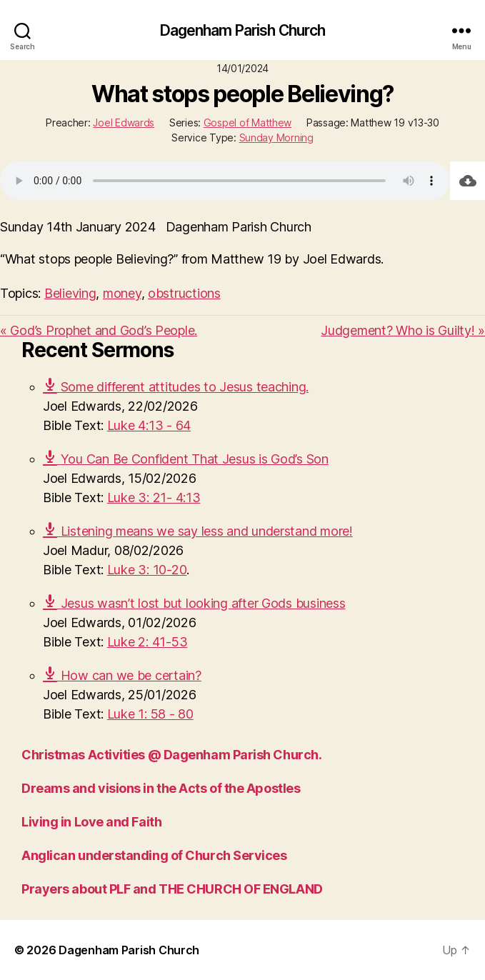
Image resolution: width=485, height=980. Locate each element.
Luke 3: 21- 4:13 (154, 497)
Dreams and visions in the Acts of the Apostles (161, 788)
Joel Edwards (124, 122)
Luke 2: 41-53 (147, 642)
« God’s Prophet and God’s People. (99, 330)
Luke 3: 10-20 (147, 570)
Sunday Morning (276, 137)
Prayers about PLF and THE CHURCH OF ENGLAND (172, 889)
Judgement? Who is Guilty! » (403, 330)
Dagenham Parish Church (243, 30)
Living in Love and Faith (91, 822)
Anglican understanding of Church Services (154, 855)
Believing (70, 293)
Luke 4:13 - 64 (149, 425)
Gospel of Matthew (247, 122)
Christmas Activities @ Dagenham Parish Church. (171, 755)
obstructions (184, 293)
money (122, 293)
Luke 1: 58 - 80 (150, 714)
